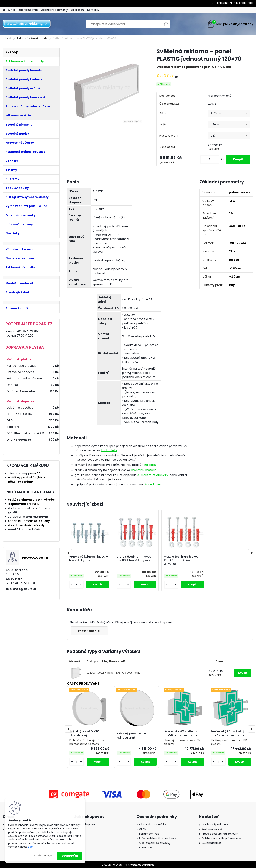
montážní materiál (144, 470)
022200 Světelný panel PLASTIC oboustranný (113, 673)
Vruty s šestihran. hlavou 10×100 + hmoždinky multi (134, 558)
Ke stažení (78, 10)
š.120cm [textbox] (216, 113)
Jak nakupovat (28, 10)
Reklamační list (211, 843)
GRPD (142, 829)
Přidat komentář (89, 631)
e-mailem (144, 475)
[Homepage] (4, 10)
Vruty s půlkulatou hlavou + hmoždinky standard (89, 558)
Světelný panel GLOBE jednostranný (132, 736)
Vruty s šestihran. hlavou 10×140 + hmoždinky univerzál (181, 560)
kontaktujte (109, 450)
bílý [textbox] (213, 136)
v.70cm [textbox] (215, 124)
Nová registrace (244, 3)
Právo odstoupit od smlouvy (158, 838)
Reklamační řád (149, 834)
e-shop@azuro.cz (23, 589)
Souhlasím (70, 856)
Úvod (8, 38)
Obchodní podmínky (54, 10)
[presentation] (68, 553)
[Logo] (27, 24)
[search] (166, 25)
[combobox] (229, 113)
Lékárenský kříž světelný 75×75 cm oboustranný (228, 733)
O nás (12, 10)
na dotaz (150, 465)
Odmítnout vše (42, 856)
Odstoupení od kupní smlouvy (221, 838)
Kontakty (93, 10)
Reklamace (146, 848)
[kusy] (210, 160)
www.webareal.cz (142, 865)
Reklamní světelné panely (32, 38)
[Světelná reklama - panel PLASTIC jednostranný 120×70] (106, 87)
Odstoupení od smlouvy (155, 843)
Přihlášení (222, 3)
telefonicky (160, 475)
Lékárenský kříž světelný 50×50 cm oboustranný (180, 733)
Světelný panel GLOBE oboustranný (84, 733)
